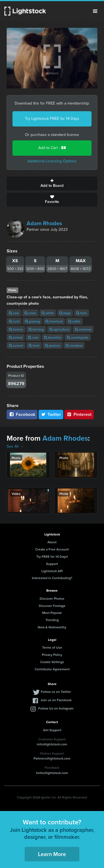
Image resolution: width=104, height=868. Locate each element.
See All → (15, 446)
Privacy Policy (52, 655)
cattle (74, 321)
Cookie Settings (52, 662)
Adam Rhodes (44, 223)
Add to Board (52, 183)
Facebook (22, 414)
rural (14, 321)
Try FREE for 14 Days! (52, 556)
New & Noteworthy (52, 627)
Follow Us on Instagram (56, 708)
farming (36, 329)
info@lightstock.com (52, 744)
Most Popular (52, 613)
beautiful (53, 337)
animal (16, 337)
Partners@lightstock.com (52, 758)
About (52, 542)
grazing (32, 321)
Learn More (52, 854)
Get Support (52, 730)
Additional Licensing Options (52, 161)
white (48, 313)
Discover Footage (52, 606)
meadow (74, 345)
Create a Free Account (52, 549)
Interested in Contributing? (52, 578)
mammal (83, 329)
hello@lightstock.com (52, 773)
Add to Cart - (52, 148)
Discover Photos (52, 598)
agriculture (59, 329)
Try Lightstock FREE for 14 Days (52, 119)
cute (33, 337)
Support (52, 564)
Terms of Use (52, 647)
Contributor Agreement (52, 669)
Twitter (51, 414)
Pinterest (79, 414)
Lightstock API (52, 571)
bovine (16, 329)
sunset (16, 345)
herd (34, 345)
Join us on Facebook (56, 700)
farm (82, 313)
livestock (54, 321)
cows (30, 313)
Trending (52, 620)
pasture (53, 345)
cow (14, 313)
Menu (95, 11)
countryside (78, 337)
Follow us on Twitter (56, 692)
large (65, 313)
